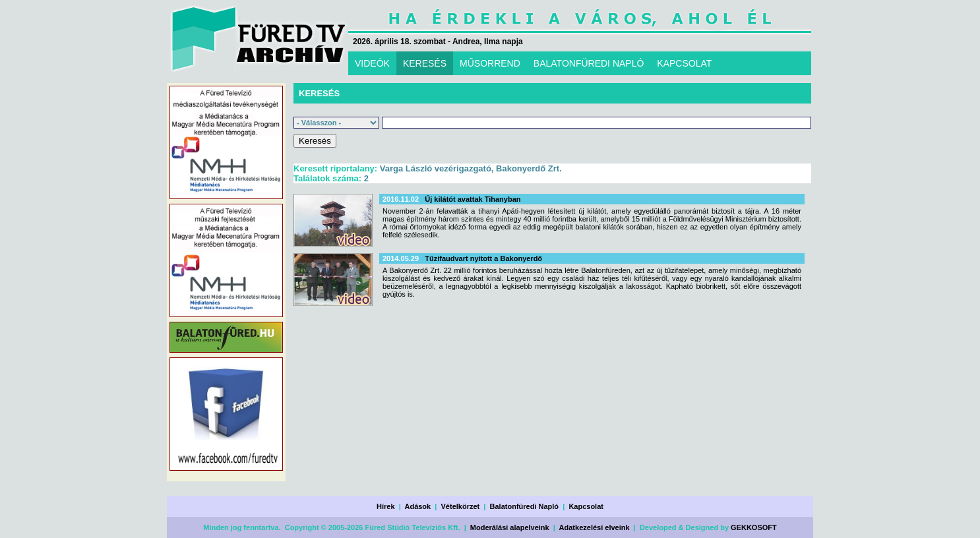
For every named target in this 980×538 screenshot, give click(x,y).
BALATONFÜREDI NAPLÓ (589, 63)
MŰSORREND (490, 63)
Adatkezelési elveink (595, 527)
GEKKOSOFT (754, 527)
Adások (417, 506)
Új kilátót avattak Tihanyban (473, 199)
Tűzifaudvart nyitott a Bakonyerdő (483, 258)
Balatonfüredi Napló (525, 506)
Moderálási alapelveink (510, 527)
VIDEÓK (372, 63)
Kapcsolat (586, 506)
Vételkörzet (461, 506)
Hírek (386, 506)
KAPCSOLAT (684, 63)
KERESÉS (425, 63)
